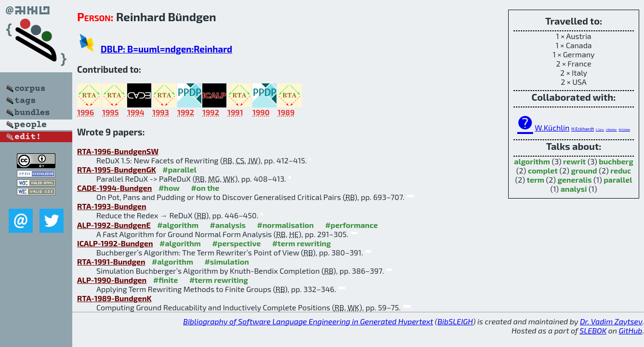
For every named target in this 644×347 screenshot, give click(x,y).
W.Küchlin (552, 127)
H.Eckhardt (583, 129)
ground (584, 170)
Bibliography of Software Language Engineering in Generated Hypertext (308, 321)
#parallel (179, 169)
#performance (351, 225)
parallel (618, 180)
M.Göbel (624, 129)
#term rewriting (302, 243)
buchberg (616, 161)
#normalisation (286, 225)
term (535, 180)
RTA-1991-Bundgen (111, 261)
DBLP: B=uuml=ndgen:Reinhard (166, 49)
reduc (621, 170)
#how (169, 188)
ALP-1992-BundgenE (114, 225)
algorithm (532, 161)
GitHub (631, 330)
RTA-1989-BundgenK (114, 298)
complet (543, 170)
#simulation (226, 261)
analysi (574, 189)
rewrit (574, 161)
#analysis (228, 225)
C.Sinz (600, 129)
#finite (166, 280)
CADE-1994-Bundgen (114, 188)
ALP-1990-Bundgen (112, 280)
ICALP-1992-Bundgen (115, 243)
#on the (205, 188)
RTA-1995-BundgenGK (117, 169)
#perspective (236, 243)
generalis (575, 180)
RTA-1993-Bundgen (112, 206)
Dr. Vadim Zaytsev (611, 321)
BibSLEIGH (455, 321)
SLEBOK (593, 330)
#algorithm (178, 225)
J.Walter (611, 129)
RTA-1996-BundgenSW (118, 151)
